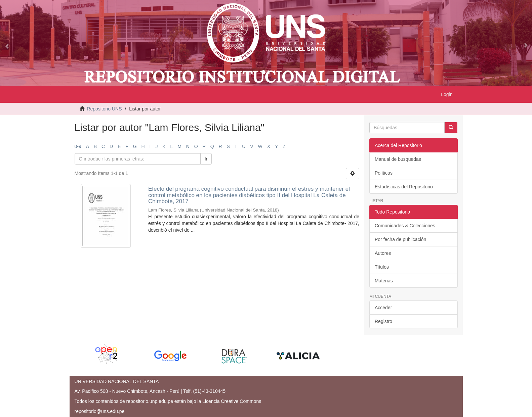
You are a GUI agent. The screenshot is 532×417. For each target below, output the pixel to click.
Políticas (384, 173)
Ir (206, 159)
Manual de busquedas (398, 159)
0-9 (78, 146)
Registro (383, 321)
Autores (383, 253)
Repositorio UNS (104, 109)
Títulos (382, 267)
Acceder (383, 308)
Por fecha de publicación (400, 239)
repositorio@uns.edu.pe (100, 411)
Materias (384, 281)
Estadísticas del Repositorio (404, 187)
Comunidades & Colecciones (405, 226)
